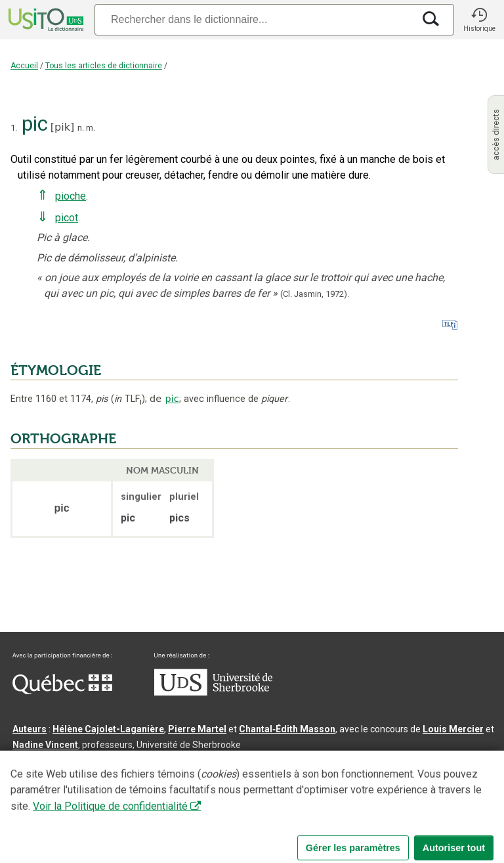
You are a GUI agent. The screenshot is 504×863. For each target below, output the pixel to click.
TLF (128, 399)
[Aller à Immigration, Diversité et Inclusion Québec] (62, 691)
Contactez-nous (211, 813)
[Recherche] (254, 19)
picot (67, 218)
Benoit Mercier (342, 761)
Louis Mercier (453, 729)
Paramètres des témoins (416, 813)
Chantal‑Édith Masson (287, 729)
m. (91, 128)
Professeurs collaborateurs (73, 776)
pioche (71, 196)
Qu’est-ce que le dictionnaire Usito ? (91, 813)
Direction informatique (254, 761)
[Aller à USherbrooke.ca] (213, 692)
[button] (479, 20)
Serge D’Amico (164, 761)
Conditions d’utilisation (304, 813)
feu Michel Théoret (373, 776)
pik (62, 127)
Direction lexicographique (69, 761)
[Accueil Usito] (45, 20)
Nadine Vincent (45, 745)
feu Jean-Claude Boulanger (200, 776)
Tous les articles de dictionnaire (104, 66)
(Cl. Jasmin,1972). (315, 294)
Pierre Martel (197, 729)
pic (172, 399)
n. (81, 128)
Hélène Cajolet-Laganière (108, 729)
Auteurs (30, 729)
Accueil (24, 66)
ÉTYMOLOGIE (56, 370)
